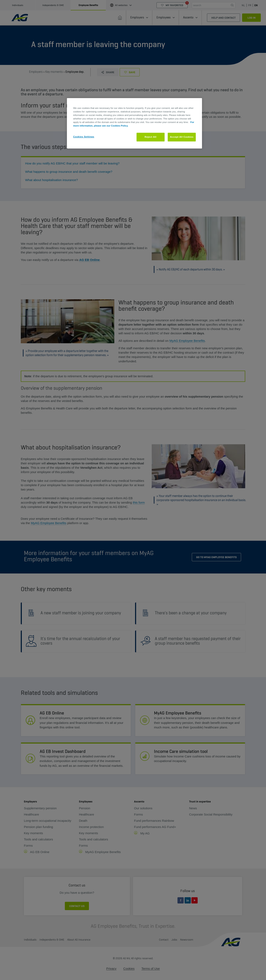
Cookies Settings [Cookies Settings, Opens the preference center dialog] (84, 137)
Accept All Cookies (182, 137)
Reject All (151, 137)
